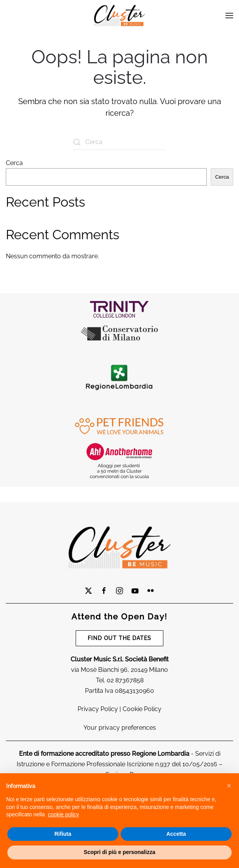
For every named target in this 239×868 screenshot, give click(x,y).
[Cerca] (119, 142)
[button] (229, 786)
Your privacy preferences (120, 728)
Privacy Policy (98, 709)
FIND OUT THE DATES (119, 638)
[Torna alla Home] (119, 16)
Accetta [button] (176, 834)
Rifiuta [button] (63, 834)
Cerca (14, 163)
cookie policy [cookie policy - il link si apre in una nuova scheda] (63, 814)
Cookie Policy (142, 709)
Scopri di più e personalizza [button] (119, 852)
